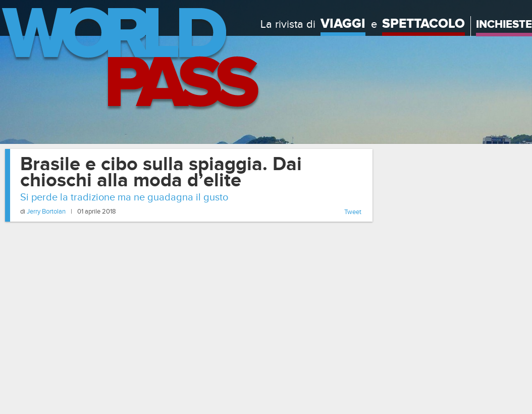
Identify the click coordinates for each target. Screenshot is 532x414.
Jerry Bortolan (46, 212)
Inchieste (504, 24)
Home (130, 60)
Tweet (353, 212)
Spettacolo (423, 24)
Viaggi (343, 24)
